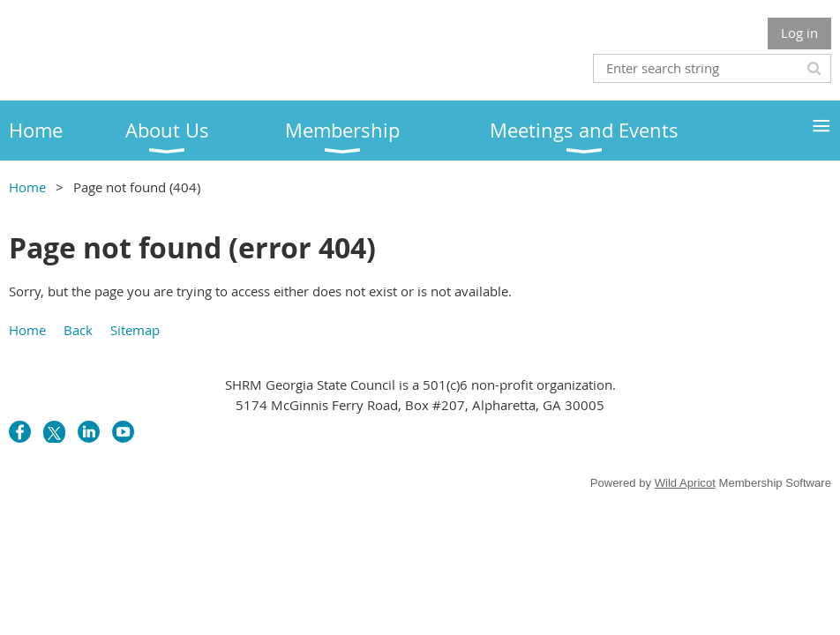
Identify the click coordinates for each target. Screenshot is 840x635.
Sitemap (135, 330)
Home (27, 187)
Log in (799, 33)
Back (78, 330)
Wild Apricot (685, 483)
